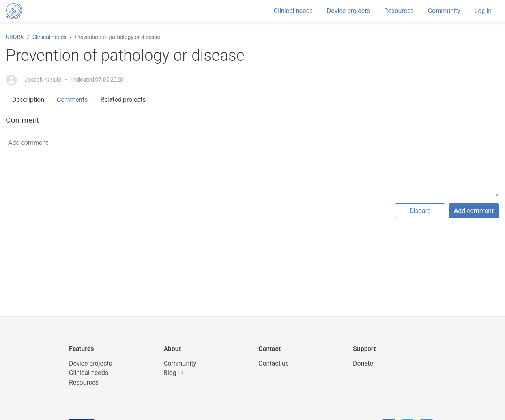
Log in (483, 11)
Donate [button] (363, 363)
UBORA (15, 37)
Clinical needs (293, 11)
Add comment (474, 211)
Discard (420, 211)
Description (28, 100)
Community (444, 11)
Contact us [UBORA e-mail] (274, 363)
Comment (22, 120)
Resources (399, 11)
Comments (72, 100)
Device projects (349, 11)
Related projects (123, 100)
